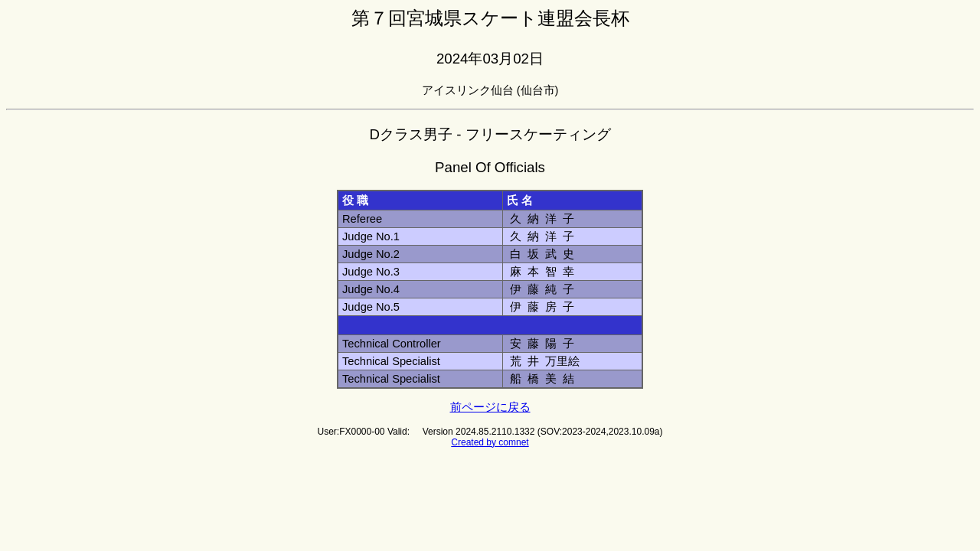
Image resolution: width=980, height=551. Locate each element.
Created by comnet (490, 442)
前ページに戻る (490, 407)
